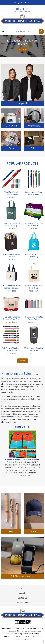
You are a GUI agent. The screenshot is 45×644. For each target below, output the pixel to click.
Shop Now (22, 49)
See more (23, 361)
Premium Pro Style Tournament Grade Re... (22, 460)
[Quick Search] (26, 31)
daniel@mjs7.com (22, 12)
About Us (22, 593)
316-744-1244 (22, 9)
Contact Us (22, 598)
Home (23, 588)
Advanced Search (22, 603)
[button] (3, 46)
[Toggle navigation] (3, 31)
